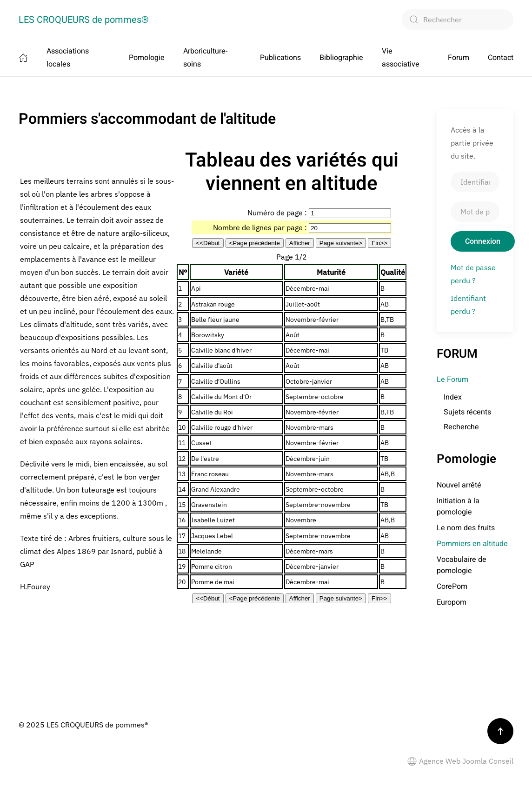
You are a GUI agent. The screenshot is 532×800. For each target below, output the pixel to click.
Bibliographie (341, 58)
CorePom (452, 587)
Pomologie (147, 58)
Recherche (461, 427)
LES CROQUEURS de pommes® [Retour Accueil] (84, 20)
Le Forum (452, 380)
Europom (452, 602)
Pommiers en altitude (472, 544)
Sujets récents (467, 412)
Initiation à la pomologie (458, 507)
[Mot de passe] (475, 212)
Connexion (483, 241)
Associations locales (68, 58)
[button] (500, 731)
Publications (280, 58)
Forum (459, 58)
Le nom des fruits (466, 528)
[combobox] (458, 20)
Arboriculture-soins (205, 58)
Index (453, 397)
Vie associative (401, 58)
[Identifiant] (475, 182)
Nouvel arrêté (459, 485)
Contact (501, 58)
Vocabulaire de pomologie (462, 565)
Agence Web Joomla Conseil (460, 761)
